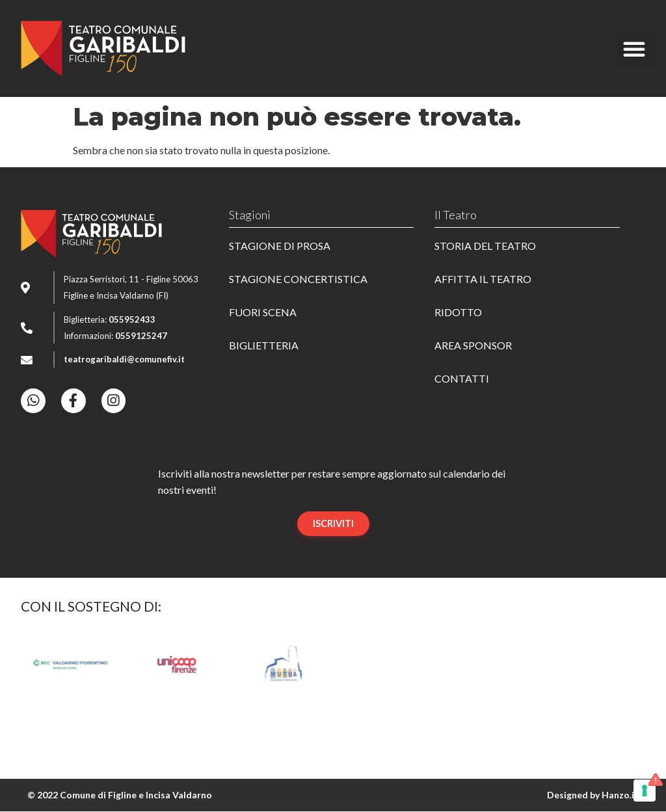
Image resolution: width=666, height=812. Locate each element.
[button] (634, 49)
